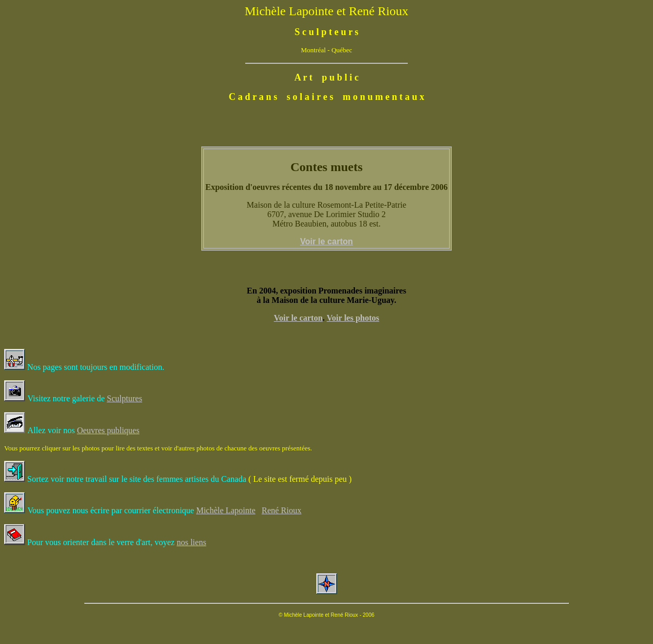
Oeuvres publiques (108, 430)
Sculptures (124, 398)
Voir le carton (298, 318)
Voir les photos (353, 318)
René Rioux (281, 510)
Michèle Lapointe (226, 510)
